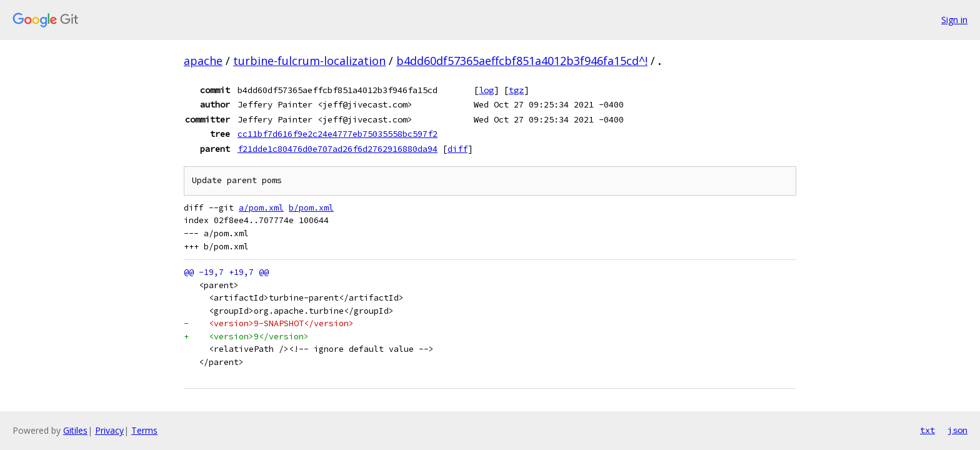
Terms (144, 430)
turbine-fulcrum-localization (309, 61)
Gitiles (75, 430)
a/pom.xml (261, 208)
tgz (516, 90)
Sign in (954, 20)
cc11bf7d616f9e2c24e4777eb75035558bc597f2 (337, 134)
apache (203, 61)
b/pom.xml (311, 208)
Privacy (109, 430)
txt (927, 430)
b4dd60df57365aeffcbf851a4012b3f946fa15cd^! (522, 61)
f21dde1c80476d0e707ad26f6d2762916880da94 (337, 149)
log (486, 90)
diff (457, 149)
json (957, 430)
